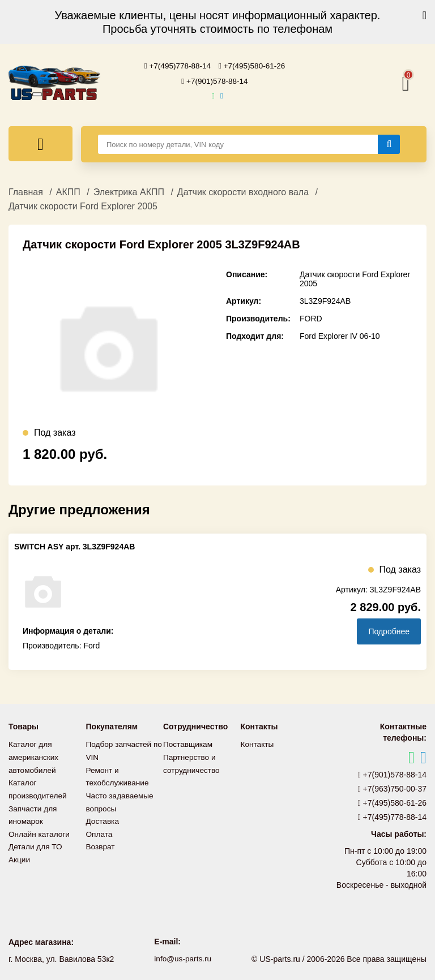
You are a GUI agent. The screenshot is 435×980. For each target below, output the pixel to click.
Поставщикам (189, 743)
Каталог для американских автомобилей (34, 755)
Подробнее (389, 630)
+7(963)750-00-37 (393, 788)
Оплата (100, 830)
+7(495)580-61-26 (253, 66)
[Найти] (389, 143)
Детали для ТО (36, 843)
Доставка (103, 818)
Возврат (101, 843)
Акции (20, 855)
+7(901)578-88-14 (215, 80)
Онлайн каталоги (40, 830)
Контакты (258, 743)
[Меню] (40, 143)
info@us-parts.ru (183, 957)
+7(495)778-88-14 (177, 66)
